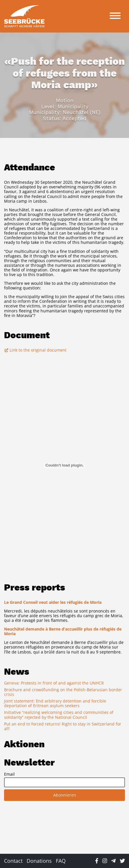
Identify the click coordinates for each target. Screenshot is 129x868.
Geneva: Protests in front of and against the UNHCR (54, 683)
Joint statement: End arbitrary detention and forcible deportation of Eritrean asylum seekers (55, 703)
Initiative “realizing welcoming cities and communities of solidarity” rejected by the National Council (59, 715)
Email (9, 774)
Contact (13, 861)
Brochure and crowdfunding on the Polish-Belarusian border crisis (63, 692)
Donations (39, 861)
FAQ (61, 861)
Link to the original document (35, 350)
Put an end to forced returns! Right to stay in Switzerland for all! (63, 726)
